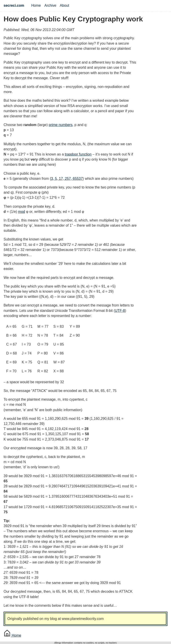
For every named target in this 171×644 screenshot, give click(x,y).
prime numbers (61, 125)
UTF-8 (120, 311)
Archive (50, 5)
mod (21, 212)
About (65, 5)
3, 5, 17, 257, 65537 (67, 179)
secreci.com (14, 5)
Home (36, 5)
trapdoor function (78, 154)
